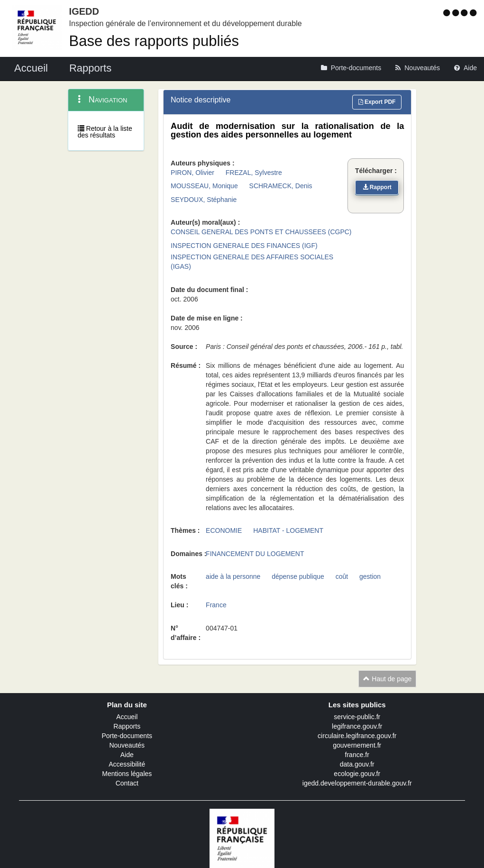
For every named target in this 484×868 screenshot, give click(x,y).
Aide (127, 755)
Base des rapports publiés (154, 41)
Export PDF (377, 102)
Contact (127, 783)
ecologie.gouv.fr (357, 774)
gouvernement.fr (357, 745)
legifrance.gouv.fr (357, 726)
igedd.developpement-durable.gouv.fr (357, 783)
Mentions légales (127, 774)
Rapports (127, 726)
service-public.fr (357, 717)
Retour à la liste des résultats (105, 132)
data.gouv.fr (357, 764)
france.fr (357, 755)
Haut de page (387, 679)
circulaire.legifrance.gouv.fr (357, 736)
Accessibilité (127, 764)
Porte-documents (127, 736)
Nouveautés (127, 745)
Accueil (127, 717)
